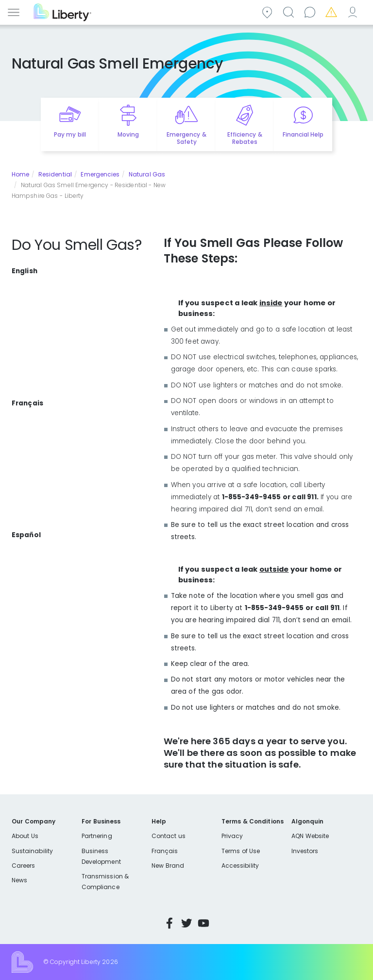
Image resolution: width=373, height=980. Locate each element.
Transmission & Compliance (105, 882)
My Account (354, 11)
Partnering (97, 836)
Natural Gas (147, 174)
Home (20, 174)
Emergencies (333, 11)
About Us (25, 836)
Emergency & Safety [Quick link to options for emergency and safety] (186, 138)
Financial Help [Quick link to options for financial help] (303, 134)
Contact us (311, 11)
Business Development (101, 856)
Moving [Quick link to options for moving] (128, 134)
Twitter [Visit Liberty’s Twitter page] (186, 923)
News (19, 880)
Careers (23, 866)
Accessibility (240, 866)
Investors (305, 851)
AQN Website (310, 836)
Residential (55, 174)
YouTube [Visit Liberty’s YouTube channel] (203, 923)
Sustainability (32, 851)
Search (290, 11)
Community (269, 11)
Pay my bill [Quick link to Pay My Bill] (70, 134)
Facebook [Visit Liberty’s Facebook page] (170, 923)
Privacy (232, 836)
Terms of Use (241, 851)
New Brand (168, 866)
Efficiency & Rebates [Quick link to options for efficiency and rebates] (245, 138)
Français (165, 851)
